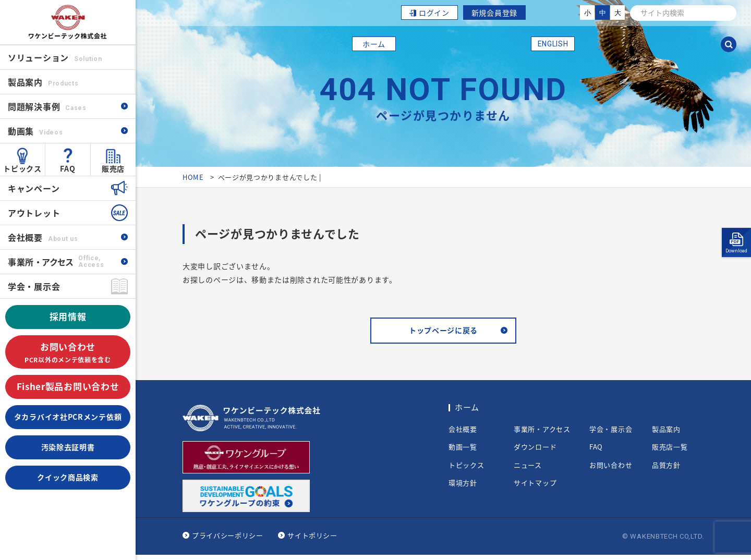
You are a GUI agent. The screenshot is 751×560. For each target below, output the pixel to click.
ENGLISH (553, 44)
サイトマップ (535, 488)
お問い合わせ (68, 352)
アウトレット (34, 213)
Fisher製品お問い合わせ (68, 386)
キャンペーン (34, 188)
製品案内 (666, 434)
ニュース (528, 470)
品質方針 (666, 470)
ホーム (374, 44)
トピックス (22, 168)
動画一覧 (463, 452)
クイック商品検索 (68, 477)
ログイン (434, 13)
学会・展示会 (34, 286)
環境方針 (463, 488)
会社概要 (43, 237)
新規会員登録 (494, 13)
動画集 (35, 131)
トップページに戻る (443, 333)
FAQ (68, 168)
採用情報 (68, 316)
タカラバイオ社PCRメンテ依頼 (68, 417)
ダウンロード (535, 452)
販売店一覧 (670, 452)
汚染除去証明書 (68, 447)
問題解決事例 (47, 106)
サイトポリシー (312, 540)
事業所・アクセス (542, 434)
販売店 (113, 168)
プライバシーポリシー (228, 540)
